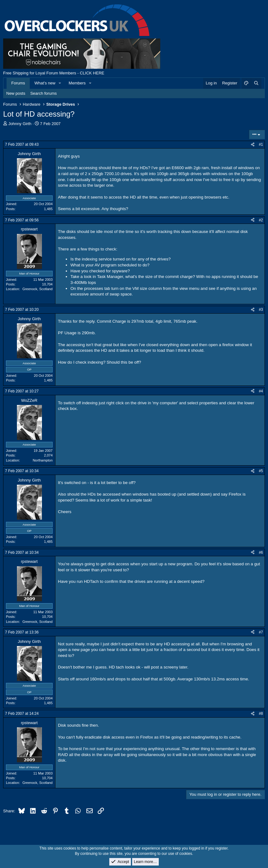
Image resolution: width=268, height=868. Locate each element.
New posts (16, 93)
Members (77, 83)
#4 (261, 391)
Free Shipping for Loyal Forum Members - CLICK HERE (54, 73)
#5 (261, 471)
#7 (261, 632)
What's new (45, 83)
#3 (261, 310)
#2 (261, 220)
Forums (18, 83)
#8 (261, 714)
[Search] (256, 83)
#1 (261, 144)
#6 (261, 553)
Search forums (44, 93)
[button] (60, 83)
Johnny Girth (20, 124)
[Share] (253, 145)
